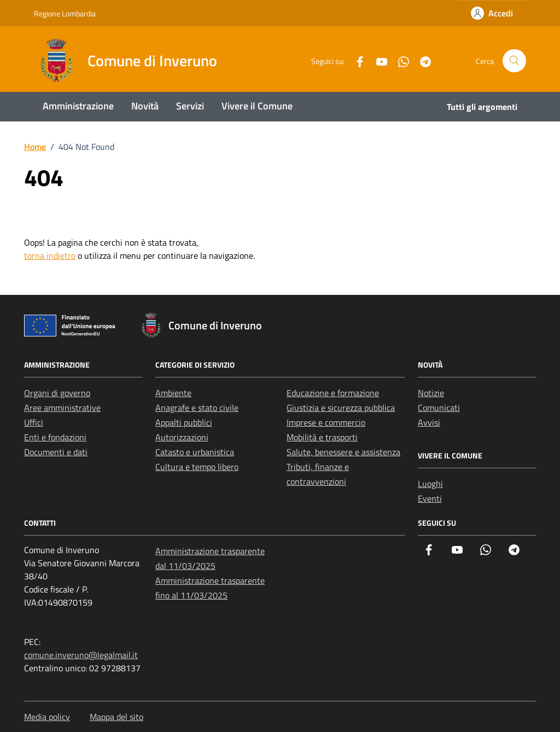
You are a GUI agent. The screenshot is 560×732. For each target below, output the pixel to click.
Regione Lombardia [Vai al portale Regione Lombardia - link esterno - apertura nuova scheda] (65, 13)
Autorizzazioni (182, 437)
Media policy (47, 717)
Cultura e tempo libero (197, 467)
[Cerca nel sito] (514, 61)
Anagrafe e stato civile (197, 408)
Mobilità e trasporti (322, 437)
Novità (145, 106)
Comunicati (439, 408)
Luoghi (430, 484)
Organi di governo (57, 393)
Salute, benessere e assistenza (343, 452)
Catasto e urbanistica (195, 452)
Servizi (190, 106)
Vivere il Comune (257, 106)
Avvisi (429, 422)
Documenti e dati (56, 452)
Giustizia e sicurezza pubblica (341, 408)
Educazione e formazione (333, 393)
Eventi (430, 498)
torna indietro (50, 255)
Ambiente (173, 393)
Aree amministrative (62, 408)
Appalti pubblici (184, 422)
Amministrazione (78, 106)
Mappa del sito (116, 717)
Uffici (34, 422)
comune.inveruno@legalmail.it (81, 655)
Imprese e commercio (326, 422)
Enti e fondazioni (55, 437)
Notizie (431, 393)
